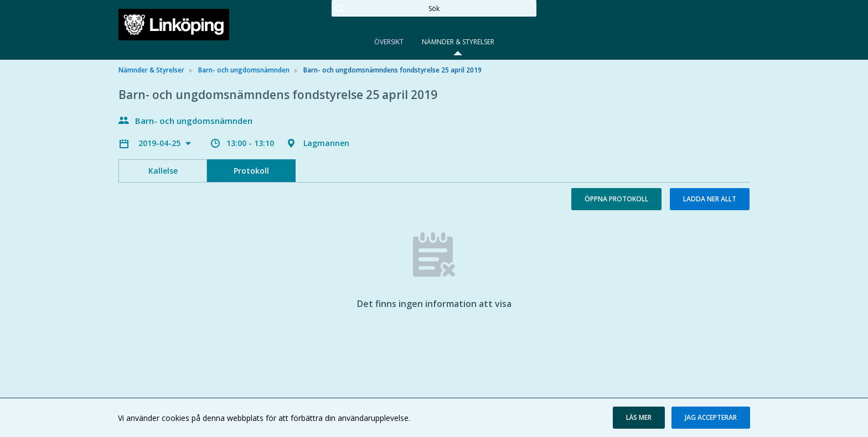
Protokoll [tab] (251, 171)
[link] (174, 24)
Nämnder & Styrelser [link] (151, 70)
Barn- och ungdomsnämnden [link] (244, 70)
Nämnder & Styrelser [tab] (458, 42)
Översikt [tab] (389, 42)
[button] (639, 418)
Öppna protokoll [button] (616, 199)
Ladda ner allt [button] (710, 199)
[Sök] (434, 8)
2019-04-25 (161, 143)
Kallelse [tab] (163, 171)
